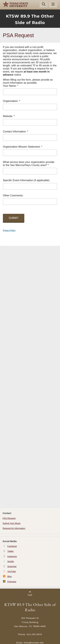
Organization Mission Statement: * (23, 147)
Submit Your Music (12, 523)
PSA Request (9, 518)
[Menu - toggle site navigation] (53, 5)
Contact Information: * (15, 131)
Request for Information (14, 528)
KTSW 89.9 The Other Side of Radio (30, 607)
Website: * (9, 116)
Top (30, 594)
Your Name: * (11, 86)
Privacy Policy (9, 230)
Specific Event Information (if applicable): (26, 180)
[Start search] (44, 5)
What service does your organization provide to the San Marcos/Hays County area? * (29, 164)
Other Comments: (13, 195)
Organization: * (12, 101)
